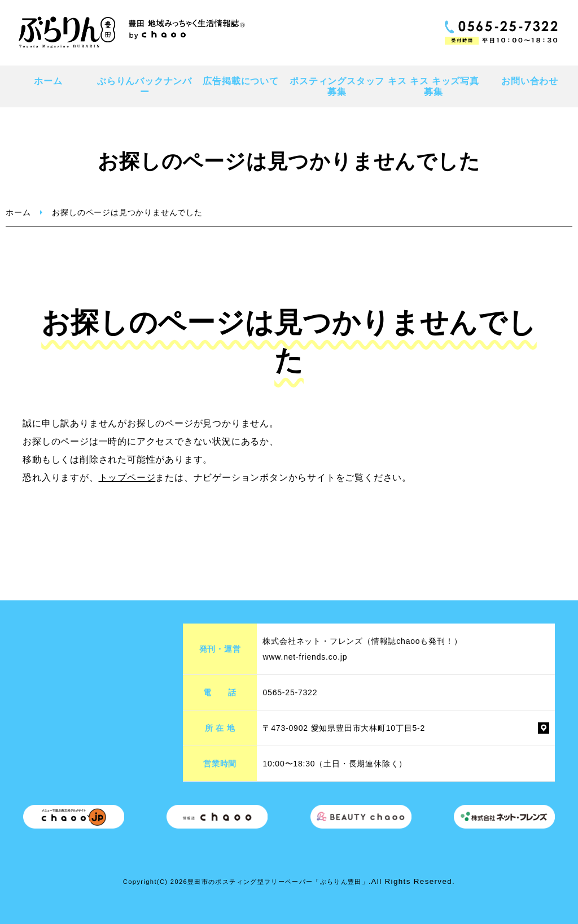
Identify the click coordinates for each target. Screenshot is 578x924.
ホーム (48, 81)
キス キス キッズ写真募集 (433, 86)
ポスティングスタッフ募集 (337, 86)
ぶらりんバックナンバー (144, 86)
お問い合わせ (530, 81)
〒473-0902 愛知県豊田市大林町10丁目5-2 (344, 728)
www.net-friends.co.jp (305, 657)
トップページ (127, 478)
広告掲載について (240, 81)
